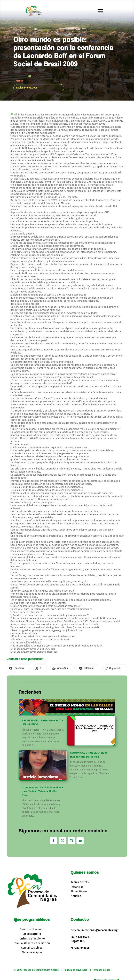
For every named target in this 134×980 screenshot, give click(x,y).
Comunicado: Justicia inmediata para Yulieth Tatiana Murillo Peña (42, 790)
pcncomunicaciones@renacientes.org (94, 930)
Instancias (77, 886)
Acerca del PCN (80, 881)
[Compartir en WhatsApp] (54, 668)
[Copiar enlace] (99, 668)
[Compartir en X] (35, 668)
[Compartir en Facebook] (17, 668)
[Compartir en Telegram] (77, 668)
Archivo (20, 81)
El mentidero (79, 891)
